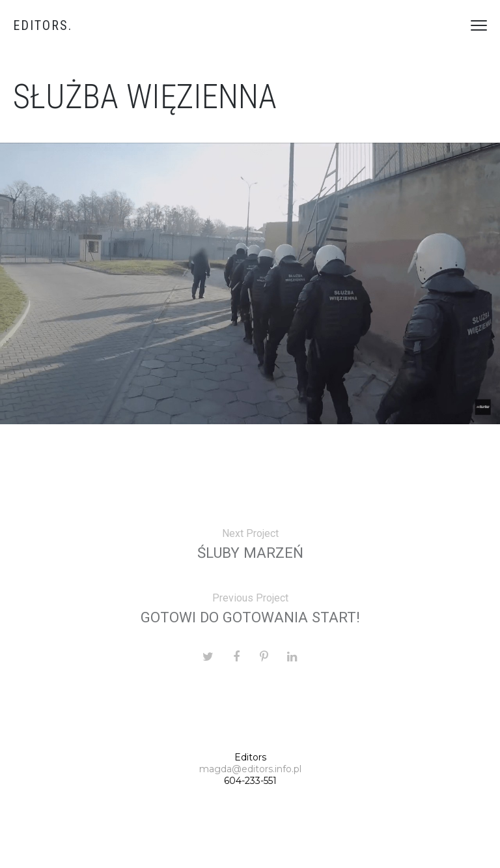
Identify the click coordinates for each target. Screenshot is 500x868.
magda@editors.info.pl (250, 769)
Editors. (43, 25)
